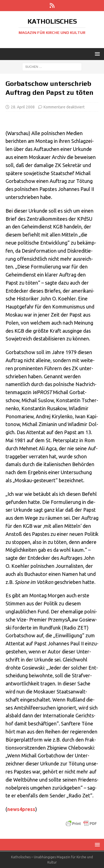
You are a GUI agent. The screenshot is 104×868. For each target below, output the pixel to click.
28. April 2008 (23, 107)
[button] (96, 54)
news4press (21, 809)
